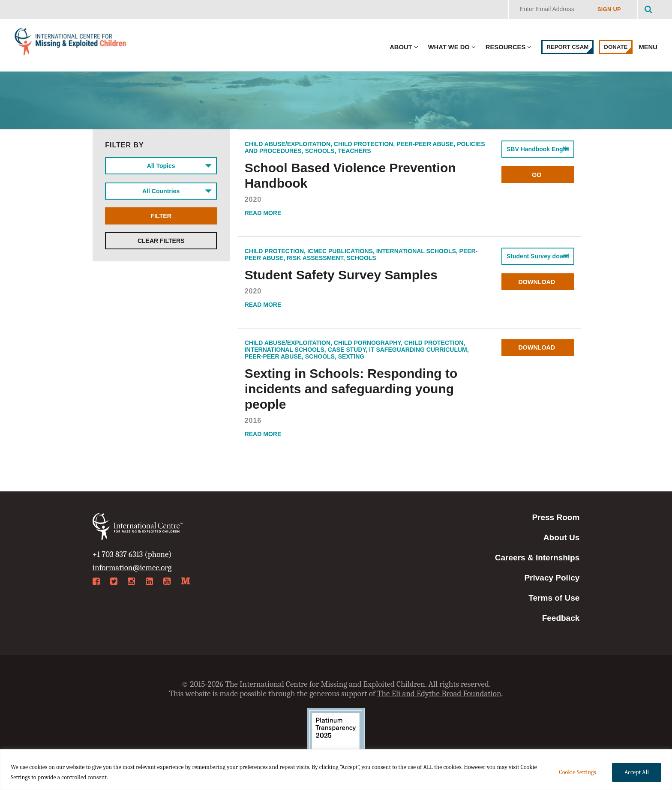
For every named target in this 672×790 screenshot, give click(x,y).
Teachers (354, 151)
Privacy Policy (552, 578)
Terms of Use (554, 598)
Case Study (347, 350)
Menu (649, 47)
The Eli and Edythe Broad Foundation (439, 694)
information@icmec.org (132, 568)
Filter (161, 218)
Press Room (556, 517)
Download (538, 282)
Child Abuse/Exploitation (288, 144)
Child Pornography (367, 343)
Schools (319, 151)
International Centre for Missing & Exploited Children (71, 43)
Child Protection (363, 144)
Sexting (351, 356)
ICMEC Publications (340, 251)
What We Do (449, 47)
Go (538, 175)
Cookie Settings (577, 772)
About (401, 47)
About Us (561, 537)
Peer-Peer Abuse (425, 144)
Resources (505, 47)
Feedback (561, 618)
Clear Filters (161, 244)
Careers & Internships (537, 558)
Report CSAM (567, 47)
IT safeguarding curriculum (418, 350)
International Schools (416, 251)
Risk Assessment (315, 258)
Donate (616, 47)
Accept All (637, 772)
